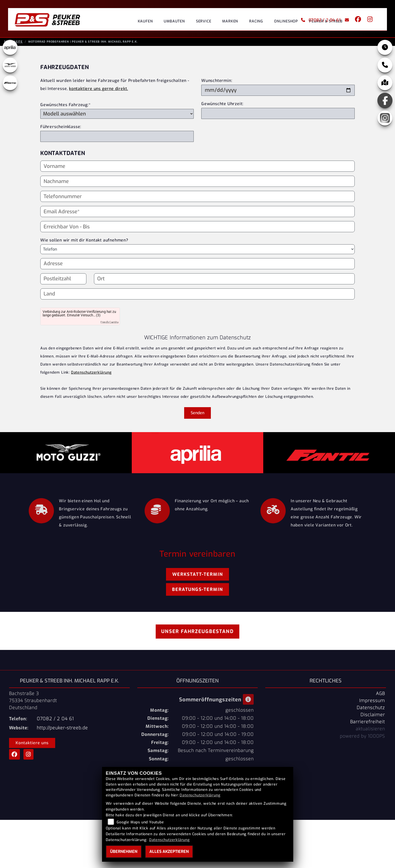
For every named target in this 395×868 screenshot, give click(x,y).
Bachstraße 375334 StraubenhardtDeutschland (33, 702)
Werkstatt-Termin (198, 576)
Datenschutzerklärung (91, 374)
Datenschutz (371, 709)
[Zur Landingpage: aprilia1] (10, 49)
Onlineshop (286, 21)
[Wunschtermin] (278, 92)
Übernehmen (124, 851)
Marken (230, 21)
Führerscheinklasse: (61, 128)
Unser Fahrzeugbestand (197, 633)
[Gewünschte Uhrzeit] (278, 115)
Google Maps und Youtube (140, 822)
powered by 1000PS (362, 738)
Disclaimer (373, 716)
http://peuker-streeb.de (62, 729)
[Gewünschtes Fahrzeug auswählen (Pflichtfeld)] (117, 115)
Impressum (372, 702)
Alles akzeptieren (169, 851)
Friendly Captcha (109, 324)
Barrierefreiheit (368, 723)
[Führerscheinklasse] (117, 138)
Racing (256, 21)
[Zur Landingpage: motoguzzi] (10, 67)
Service (204, 21)
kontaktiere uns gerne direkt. (98, 90)
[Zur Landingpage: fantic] (10, 84)
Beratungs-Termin (197, 591)
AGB (380, 695)
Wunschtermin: (217, 82)
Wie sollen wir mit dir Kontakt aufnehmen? (84, 242)
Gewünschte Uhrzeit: (222, 105)
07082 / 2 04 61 (321, 20)
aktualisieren (370, 730)
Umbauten (174, 21)
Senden (197, 414)
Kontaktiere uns (32, 744)
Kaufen (145, 21)
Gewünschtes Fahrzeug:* (65, 106)
